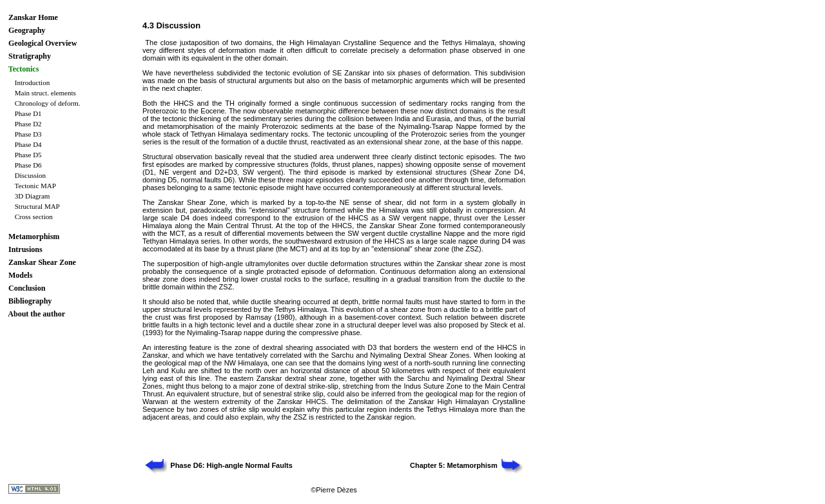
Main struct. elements (45, 93)
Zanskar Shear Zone (42, 262)
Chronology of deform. (48, 103)
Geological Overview (43, 43)
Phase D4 (28, 144)
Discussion (30, 175)
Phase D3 (28, 134)
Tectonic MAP (35, 186)
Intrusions (25, 249)
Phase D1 (28, 113)
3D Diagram (33, 196)
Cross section (34, 217)
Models (20, 275)
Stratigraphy (30, 56)
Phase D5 (28, 155)
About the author (36, 314)
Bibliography (30, 301)
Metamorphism (34, 237)
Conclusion (27, 288)
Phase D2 (28, 124)
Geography (27, 30)
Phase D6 (28, 165)
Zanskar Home (33, 17)
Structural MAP (37, 206)
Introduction (32, 82)
